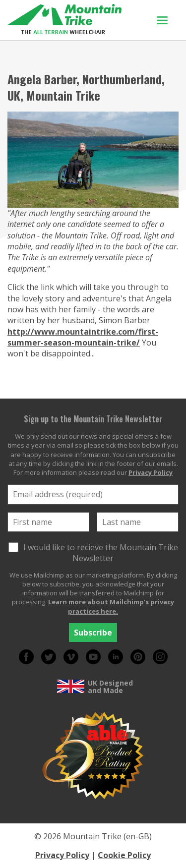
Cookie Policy (124, 855)
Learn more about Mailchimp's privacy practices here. (111, 606)
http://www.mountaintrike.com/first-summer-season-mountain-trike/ (83, 337)
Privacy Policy (151, 472)
